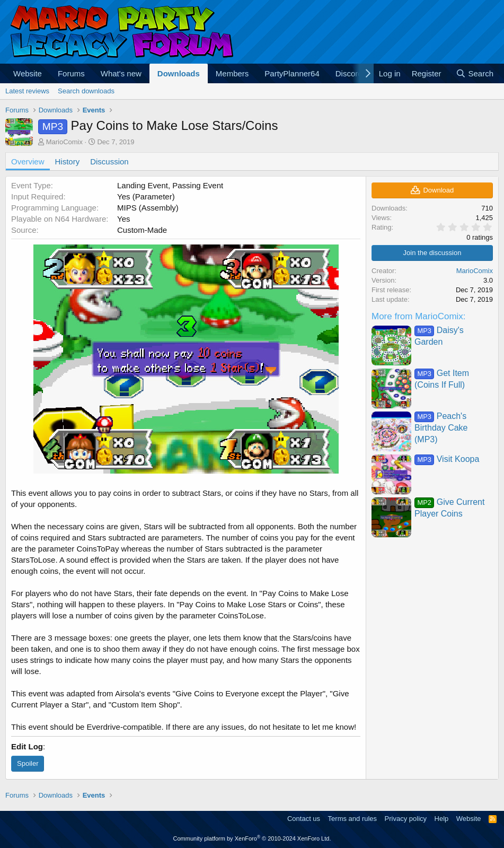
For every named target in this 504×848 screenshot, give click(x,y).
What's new (121, 73)
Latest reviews (27, 91)
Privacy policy (406, 819)
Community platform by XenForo (252, 838)
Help (442, 819)
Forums (71, 73)
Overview (28, 161)
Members (232, 73)
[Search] (475, 73)
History (68, 161)
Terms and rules (352, 819)
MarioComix (64, 142)
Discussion (109, 161)
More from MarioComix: (419, 316)
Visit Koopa (447, 459)
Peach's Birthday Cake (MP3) (441, 428)
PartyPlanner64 (292, 73)
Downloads (179, 73)
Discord (349, 73)
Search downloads (86, 91)
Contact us (304, 819)
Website (28, 73)
